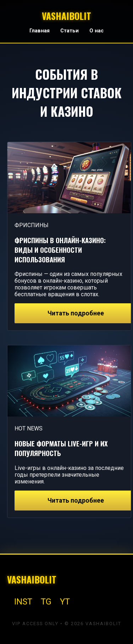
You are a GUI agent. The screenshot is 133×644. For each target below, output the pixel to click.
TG (46, 602)
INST (23, 602)
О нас (96, 31)
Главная (40, 31)
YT (65, 602)
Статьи (70, 31)
